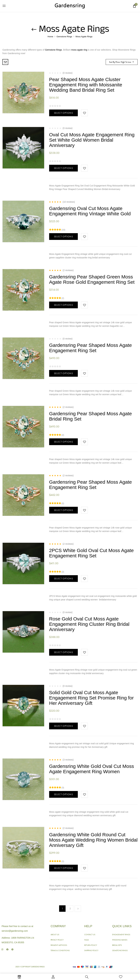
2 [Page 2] (70, 909)
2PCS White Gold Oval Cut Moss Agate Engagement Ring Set (91, 553)
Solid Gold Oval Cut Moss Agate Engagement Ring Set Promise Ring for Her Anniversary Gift (91, 698)
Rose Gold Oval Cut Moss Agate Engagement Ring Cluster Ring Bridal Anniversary (89, 624)
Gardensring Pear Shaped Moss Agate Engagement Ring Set (91, 348)
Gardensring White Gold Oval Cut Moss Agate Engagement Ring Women (92, 769)
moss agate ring (79, 50)
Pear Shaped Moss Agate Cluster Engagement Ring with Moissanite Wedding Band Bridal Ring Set (86, 85)
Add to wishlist (84, 113)
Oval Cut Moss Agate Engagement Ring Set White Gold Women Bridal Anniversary (92, 140)
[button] (134, 6)
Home (50, 37)
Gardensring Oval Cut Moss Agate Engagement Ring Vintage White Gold (90, 211)
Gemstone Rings (64, 37)
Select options (64, 113)
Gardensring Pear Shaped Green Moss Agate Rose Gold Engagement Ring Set (92, 279)
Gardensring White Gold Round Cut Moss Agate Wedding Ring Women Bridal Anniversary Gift (93, 840)
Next (78, 909)
